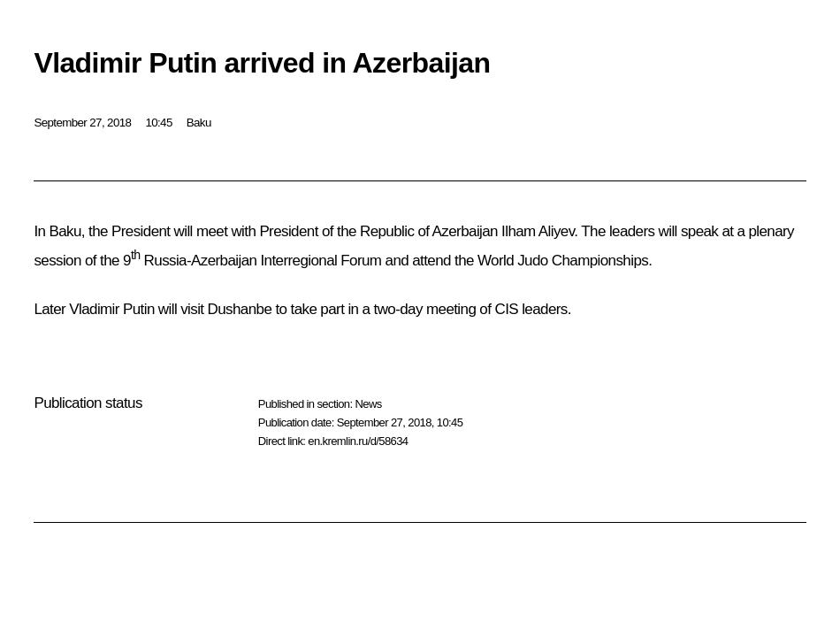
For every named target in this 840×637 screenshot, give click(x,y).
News (368, 404)
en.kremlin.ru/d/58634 (358, 441)
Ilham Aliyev (538, 231)
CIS (506, 309)
